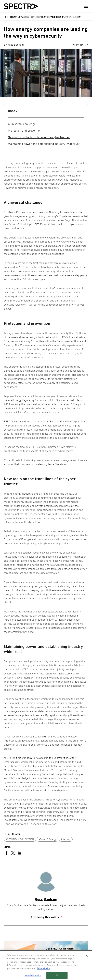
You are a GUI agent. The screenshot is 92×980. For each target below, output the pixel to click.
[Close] (87, 956)
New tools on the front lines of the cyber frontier (39, 137)
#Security (66, 839)
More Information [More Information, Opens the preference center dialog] (33, 975)
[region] (46, 965)
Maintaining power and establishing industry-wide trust (44, 144)
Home (6, 17)
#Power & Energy (48, 839)
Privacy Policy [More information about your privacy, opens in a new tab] (43, 968)
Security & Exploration (19, 17)
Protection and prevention (25, 131)
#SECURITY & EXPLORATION (20, 839)
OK (57, 975)
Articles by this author (45, 917)
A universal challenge (22, 124)
